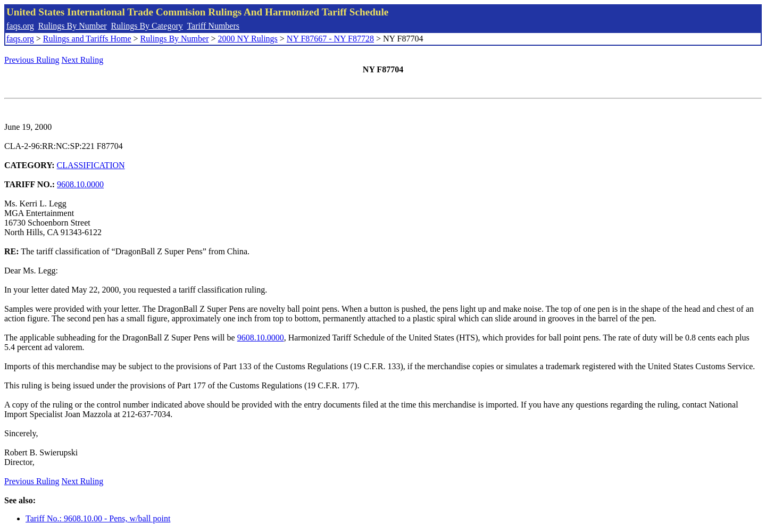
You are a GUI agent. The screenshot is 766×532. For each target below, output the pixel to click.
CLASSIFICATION (91, 165)
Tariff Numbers (213, 26)
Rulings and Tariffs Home (87, 39)
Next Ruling (83, 60)
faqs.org (20, 26)
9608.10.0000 (80, 184)
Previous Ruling (32, 60)
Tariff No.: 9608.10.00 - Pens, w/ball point (98, 518)
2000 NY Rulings (248, 39)
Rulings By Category (147, 26)
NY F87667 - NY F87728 (330, 39)
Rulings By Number (73, 26)
